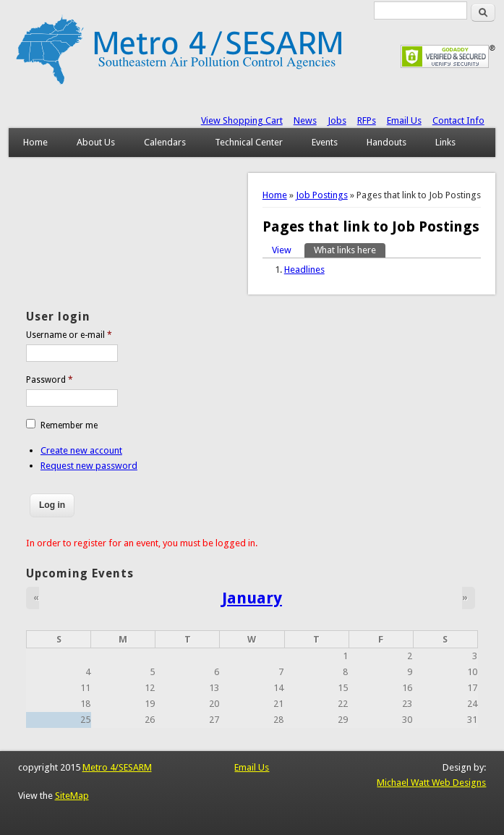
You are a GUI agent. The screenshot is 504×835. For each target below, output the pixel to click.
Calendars (165, 142)
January (252, 598)
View (282, 250)
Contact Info (458, 120)
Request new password (89, 466)
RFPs (367, 120)
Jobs (337, 120)
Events (325, 142)
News (305, 120)
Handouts (386, 142)
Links (445, 142)
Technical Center (249, 142)
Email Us (404, 120)
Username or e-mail (69, 335)
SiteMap (72, 796)
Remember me (69, 425)
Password (50, 380)
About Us (96, 142)
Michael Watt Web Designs (431, 783)
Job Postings (322, 195)
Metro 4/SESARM (117, 767)
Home (35, 142)
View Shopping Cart (242, 120)
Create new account (81, 450)
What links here (350, 249)
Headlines (304, 270)
